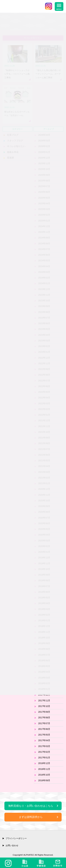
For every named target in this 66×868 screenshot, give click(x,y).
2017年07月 (44, 723)
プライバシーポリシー (16, 838)
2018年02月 (44, 683)
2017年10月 (44, 706)
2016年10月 (44, 775)
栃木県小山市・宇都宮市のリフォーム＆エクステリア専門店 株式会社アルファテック (23, 7)
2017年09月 (44, 712)
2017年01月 (44, 758)
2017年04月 (44, 740)
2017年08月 (44, 718)
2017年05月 (44, 735)
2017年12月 (44, 695)
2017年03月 (44, 746)
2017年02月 (44, 752)
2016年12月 (44, 763)
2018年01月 (44, 689)
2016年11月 (44, 769)
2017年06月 (44, 729)
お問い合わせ (12, 846)
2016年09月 (44, 780)
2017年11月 (44, 701)
